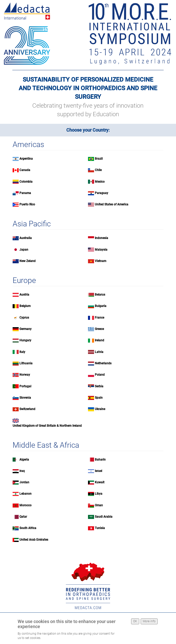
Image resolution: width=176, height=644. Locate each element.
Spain (99, 398)
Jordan (24, 482)
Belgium (25, 306)
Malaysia (101, 250)
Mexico (100, 182)
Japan (24, 250)
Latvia (99, 352)
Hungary (25, 340)
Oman (99, 505)
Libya (99, 494)
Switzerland (27, 409)
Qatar (23, 517)
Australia (26, 238)
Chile (98, 170)
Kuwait (100, 482)
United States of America (112, 204)
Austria (24, 295)
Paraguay (101, 193)
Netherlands (103, 363)
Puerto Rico (27, 204)
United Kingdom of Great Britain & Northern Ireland (47, 426)
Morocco (25, 505)
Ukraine (100, 409)
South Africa (28, 528)
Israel (98, 471)
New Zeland (27, 261)
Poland (100, 375)
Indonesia (101, 238)
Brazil (99, 159)
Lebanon (25, 494)
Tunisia (100, 528)
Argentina (26, 159)
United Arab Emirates (34, 540)
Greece (99, 329)
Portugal (25, 386)
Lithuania (26, 363)
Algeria (24, 460)
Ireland (99, 340)
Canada (25, 170)
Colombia (26, 182)
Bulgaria (101, 306)
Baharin (100, 460)
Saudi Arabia (104, 517)
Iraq (22, 471)
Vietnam (100, 261)
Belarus (100, 295)
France (99, 318)
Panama (25, 193)
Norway (25, 375)
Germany (25, 329)
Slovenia (25, 398)
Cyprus (24, 318)
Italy (22, 352)
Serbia (99, 386)
